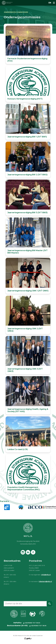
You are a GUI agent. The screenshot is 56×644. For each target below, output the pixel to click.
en (50, 3)
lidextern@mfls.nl (45, 581)
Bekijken (28, 45)
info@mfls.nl (46, 575)
